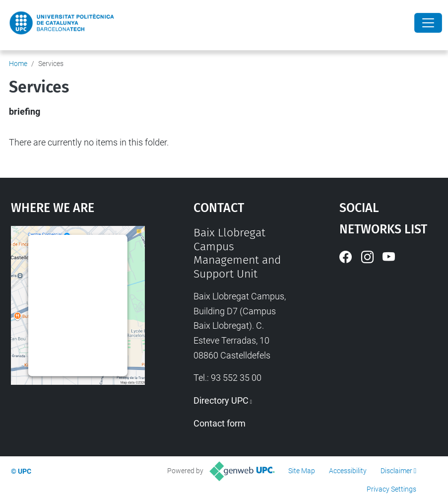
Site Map (302, 471)
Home (18, 64)
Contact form (220, 423)
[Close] (428, 23)
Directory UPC (221, 400)
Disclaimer (396, 471)
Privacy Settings (391, 489)
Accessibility (348, 471)
